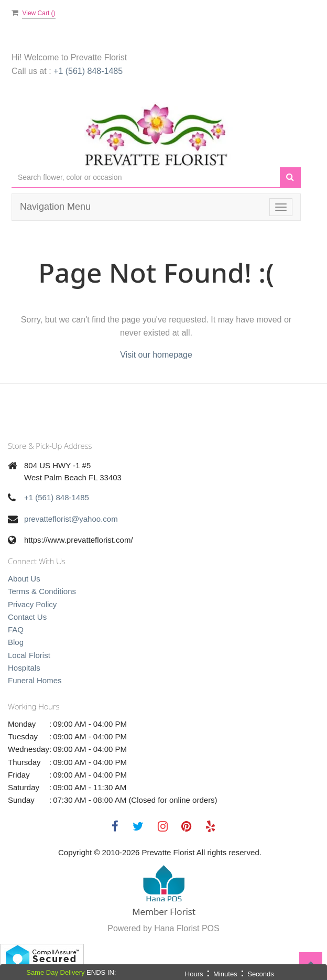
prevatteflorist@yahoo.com (71, 519)
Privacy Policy (32, 604)
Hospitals (24, 668)
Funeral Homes (35, 680)
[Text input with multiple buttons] (146, 177)
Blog (16, 642)
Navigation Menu (55, 207)
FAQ (16, 629)
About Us (24, 579)
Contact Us (27, 617)
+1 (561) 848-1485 (88, 71)
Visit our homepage (156, 355)
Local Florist (29, 655)
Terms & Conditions (42, 591)
